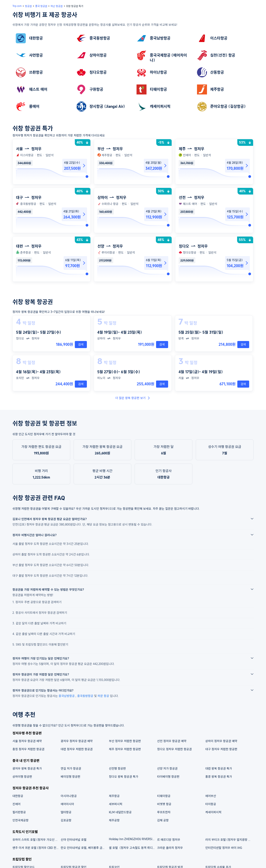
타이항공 (211, 804)
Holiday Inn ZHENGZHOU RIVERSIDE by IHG (133, 839)
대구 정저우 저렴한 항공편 (221, 749)
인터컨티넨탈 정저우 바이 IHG (224, 848)
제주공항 (114, 820)
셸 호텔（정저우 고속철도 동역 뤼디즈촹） (133, 848)
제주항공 (114, 796)
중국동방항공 (86, 696)
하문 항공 (104, 696)
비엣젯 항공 (164, 804)
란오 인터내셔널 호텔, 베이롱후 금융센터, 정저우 (85, 848)
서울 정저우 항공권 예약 (27, 741)
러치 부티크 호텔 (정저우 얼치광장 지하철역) (229, 840)
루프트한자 (164, 812)
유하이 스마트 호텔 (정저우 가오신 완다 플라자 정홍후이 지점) (36, 840)
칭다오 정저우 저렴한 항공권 (174, 749)
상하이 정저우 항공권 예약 (221, 741)
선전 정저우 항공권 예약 (172, 741)
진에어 (17, 804)
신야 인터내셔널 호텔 (74, 840)
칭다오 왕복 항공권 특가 (124, 777)
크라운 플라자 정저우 (170, 848)
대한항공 (18, 796)
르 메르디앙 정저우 (169, 840)
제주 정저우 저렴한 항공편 (125, 749)
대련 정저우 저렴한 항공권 (77, 749)
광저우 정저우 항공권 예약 (77, 741)
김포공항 (66, 820)
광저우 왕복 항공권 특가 (27, 769)
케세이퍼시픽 (213, 812)
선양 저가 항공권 (167, 769)
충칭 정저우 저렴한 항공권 (28, 749)
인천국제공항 (20, 820)
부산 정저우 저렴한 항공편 (125, 741)
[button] (238, 11)
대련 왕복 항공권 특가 (219, 769)
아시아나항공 (69, 796)
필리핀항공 (19, 812)
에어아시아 (67, 804)
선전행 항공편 (117, 769)
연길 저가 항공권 (71, 769)
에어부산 (211, 796)
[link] (42, 38)
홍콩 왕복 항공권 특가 (219, 777)
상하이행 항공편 (22, 777)
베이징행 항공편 (70, 777)
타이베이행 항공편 (168, 777)
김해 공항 (163, 820)
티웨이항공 (164, 796)
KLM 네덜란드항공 (120, 812)
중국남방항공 (67, 696)
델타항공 (66, 812)
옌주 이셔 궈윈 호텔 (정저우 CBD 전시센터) (36, 848)
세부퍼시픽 (116, 804)
